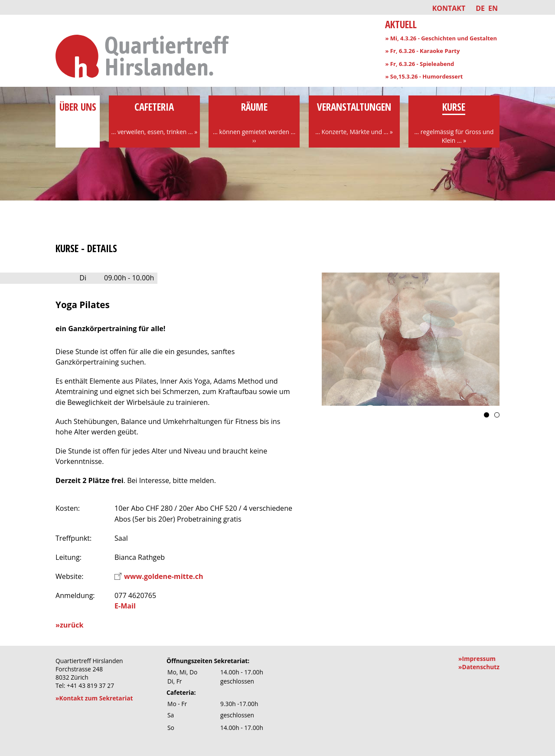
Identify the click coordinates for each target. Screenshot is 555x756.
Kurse (454, 122)
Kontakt (449, 8)
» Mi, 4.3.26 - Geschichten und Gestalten (441, 38)
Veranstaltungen (354, 118)
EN (493, 8)
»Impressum (477, 659)
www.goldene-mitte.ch (163, 576)
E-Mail (125, 606)
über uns (78, 114)
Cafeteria (154, 118)
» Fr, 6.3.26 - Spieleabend (420, 64)
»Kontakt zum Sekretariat (94, 698)
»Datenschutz (479, 667)
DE (480, 8)
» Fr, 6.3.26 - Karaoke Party (422, 51)
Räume (254, 122)
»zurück (69, 625)
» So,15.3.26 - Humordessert (424, 76)
